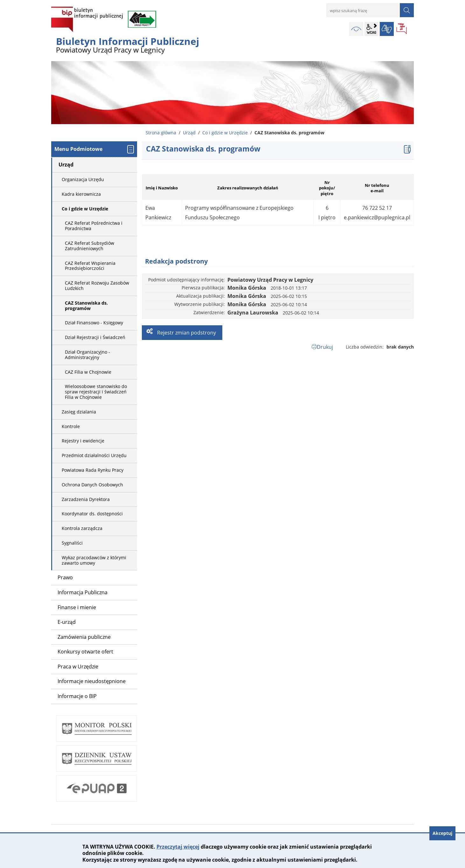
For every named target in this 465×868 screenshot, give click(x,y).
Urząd (189, 133)
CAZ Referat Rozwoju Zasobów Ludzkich (97, 286)
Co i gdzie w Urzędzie (225, 133)
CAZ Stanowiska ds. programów (86, 306)
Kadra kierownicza (81, 194)
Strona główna (161, 133)
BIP (402, 29)
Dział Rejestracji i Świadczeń (95, 337)
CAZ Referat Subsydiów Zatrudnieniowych (90, 246)
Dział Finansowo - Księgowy (94, 323)
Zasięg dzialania (79, 412)
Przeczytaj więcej (178, 847)
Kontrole (71, 426)
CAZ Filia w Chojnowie (88, 372)
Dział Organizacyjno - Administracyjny (87, 355)
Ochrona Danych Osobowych (92, 485)
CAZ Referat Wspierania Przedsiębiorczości (90, 266)
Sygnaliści (72, 543)
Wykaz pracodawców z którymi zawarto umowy (94, 560)
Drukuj (325, 347)
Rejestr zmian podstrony (186, 333)
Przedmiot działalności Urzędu (94, 455)
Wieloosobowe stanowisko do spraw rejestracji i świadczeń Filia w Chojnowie (96, 392)
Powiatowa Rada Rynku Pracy (93, 470)
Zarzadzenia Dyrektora (86, 499)
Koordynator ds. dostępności (92, 514)
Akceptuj (442, 833)
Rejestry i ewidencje (83, 441)
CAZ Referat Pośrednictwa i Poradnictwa (94, 226)
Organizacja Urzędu (83, 179)
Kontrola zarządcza (82, 528)
